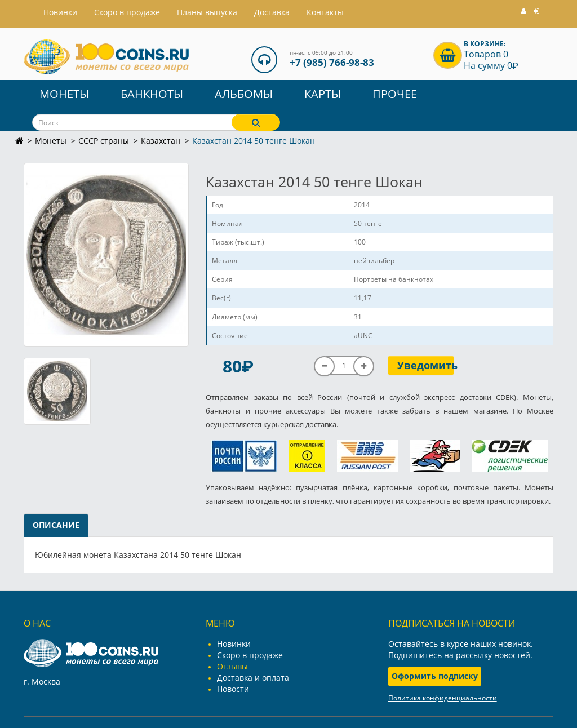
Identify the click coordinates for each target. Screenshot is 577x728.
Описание (56, 525)
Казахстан (161, 141)
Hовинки (60, 12)
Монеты (64, 94)
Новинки (234, 644)
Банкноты (152, 94)
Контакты (325, 12)
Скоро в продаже (127, 12)
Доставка (272, 12)
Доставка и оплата (253, 678)
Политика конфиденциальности (443, 698)
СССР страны (104, 141)
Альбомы (244, 94)
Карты (323, 94)
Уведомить (426, 365)
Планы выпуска (207, 12)
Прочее (395, 94)
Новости (233, 689)
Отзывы (232, 666)
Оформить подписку (435, 676)
